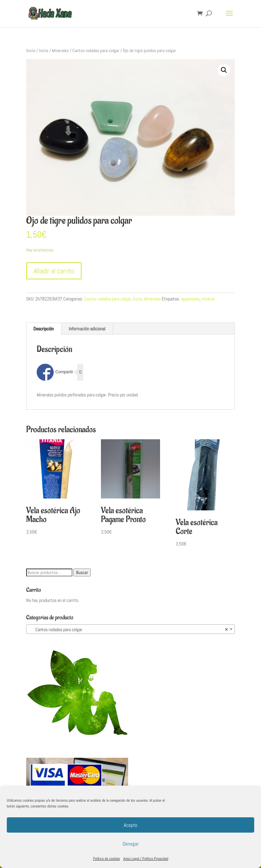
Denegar (131, 844)
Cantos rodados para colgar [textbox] (128, 629)
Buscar (82, 572)
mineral (208, 299)
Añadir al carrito (54, 271)
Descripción (43, 329)
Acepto (130, 825)
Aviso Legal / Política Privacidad (146, 858)
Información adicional (87, 329)
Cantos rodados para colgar (96, 51)
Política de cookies (107, 858)
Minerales (60, 51)
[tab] (44, 329)
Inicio (31, 51)
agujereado (190, 299)
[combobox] (130, 629)
